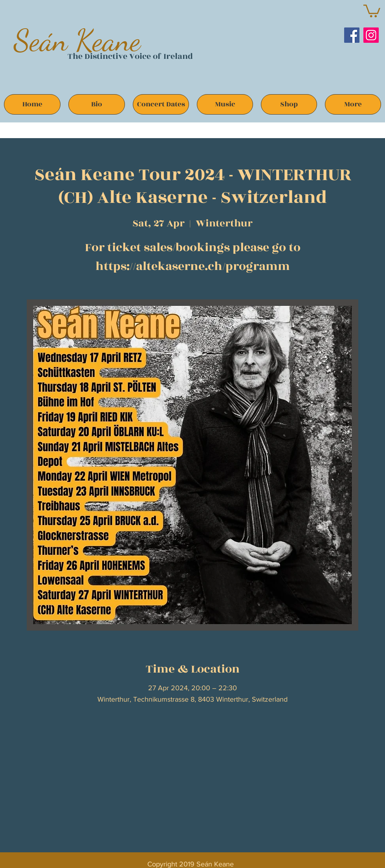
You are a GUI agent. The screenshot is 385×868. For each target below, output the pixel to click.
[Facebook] (352, 35)
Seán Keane (77, 40)
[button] (372, 10)
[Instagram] (371, 35)
